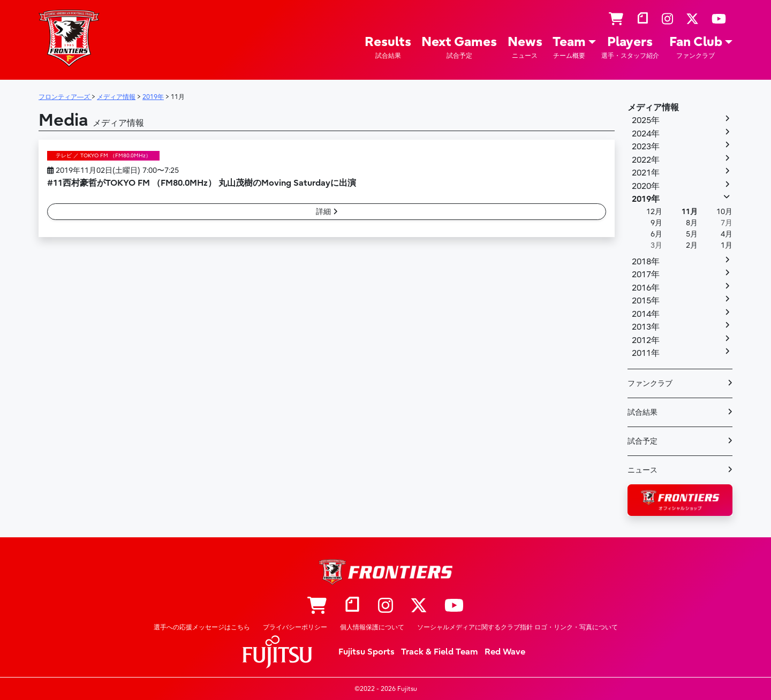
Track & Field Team (440, 652)
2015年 (646, 301)
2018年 (646, 262)
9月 (656, 223)
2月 (692, 245)
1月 (727, 245)
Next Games (459, 47)
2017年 (646, 275)
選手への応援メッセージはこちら (202, 627)
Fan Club (696, 47)
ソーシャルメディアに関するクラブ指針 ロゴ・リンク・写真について (517, 627)
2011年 (646, 353)
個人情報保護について (372, 627)
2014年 (646, 314)
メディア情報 (653, 108)
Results (388, 47)
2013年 (646, 327)
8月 (692, 223)
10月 (724, 212)
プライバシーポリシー (295, 627)
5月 (692, 234)
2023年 (646, 147)
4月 (727, 234)
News (525, 47)
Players (630, 47)
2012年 (646, 340)
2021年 (646, 173)
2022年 (646, 160)
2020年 (646, 186)
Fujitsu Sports (366, 652)
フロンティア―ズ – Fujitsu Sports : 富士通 (69, 38)
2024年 (646, 134)
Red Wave (505, 652)
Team (569, 47)
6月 (656, 234)
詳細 (327, 212)
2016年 (646, 288)
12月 (654, 212)
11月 (690, 212)
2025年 (646, 120)
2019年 (646, 199)
